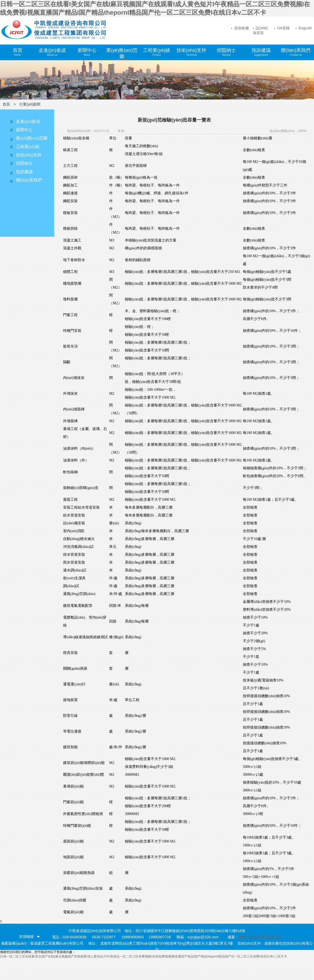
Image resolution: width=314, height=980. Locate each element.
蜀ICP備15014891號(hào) (260, 937)
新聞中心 (87, 52)
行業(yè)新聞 (30, 104)
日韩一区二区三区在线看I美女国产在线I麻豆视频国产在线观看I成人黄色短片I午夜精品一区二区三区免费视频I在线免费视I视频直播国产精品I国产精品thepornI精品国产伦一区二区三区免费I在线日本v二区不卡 (144, 956)
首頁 (18, 52)
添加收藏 (240, 28)
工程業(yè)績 (157, 52)
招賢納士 (226, 52)
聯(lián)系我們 (296, 52)
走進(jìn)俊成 (52, 52)
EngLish (304, 28)
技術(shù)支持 (191, 52)
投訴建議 (261, 52)
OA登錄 (282, 28)
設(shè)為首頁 (260, 30)
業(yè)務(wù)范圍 (122, 54)
